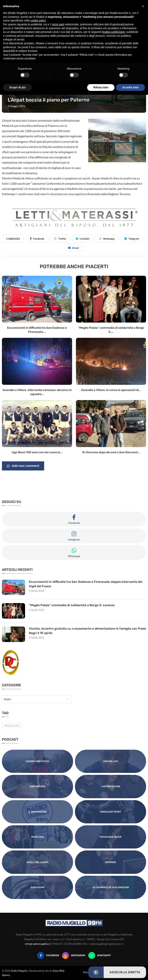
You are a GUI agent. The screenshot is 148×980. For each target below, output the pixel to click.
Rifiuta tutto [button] (101, 87)
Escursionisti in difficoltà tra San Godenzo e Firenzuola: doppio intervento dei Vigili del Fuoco (86, 584)
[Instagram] (74, 955)
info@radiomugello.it (38, 944)
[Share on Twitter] (60, 238)
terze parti (58, 24)
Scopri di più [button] (17, 87)
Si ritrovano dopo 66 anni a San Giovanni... (111, 452)
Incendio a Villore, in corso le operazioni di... (111, 390)
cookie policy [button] (38, 20)
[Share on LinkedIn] (83, 238)
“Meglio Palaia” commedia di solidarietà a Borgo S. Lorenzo (72, 605)
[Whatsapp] (100, 955)
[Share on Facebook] (37, 238)
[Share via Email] (73, 248)
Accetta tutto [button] (130, 87)
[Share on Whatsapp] (107, 238)
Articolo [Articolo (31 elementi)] (12, 726)
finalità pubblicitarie (114, 32)
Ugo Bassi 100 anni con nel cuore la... (37, 452)
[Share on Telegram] (132, 238)
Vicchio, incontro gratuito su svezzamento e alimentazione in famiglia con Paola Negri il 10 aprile (83, 631)
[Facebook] (48, 955)
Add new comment (23, 466)
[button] (143, 6)
